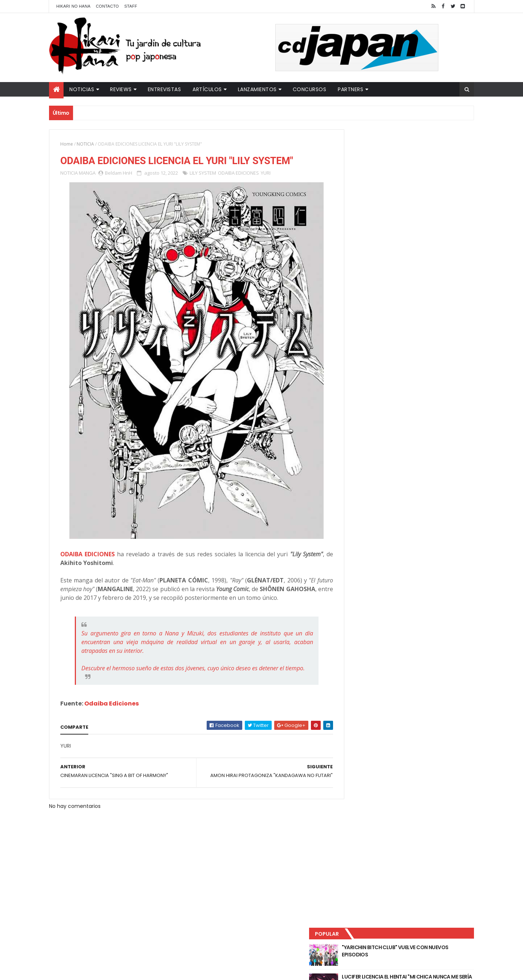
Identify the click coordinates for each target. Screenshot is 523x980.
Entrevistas (165, 89)
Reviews (121, 89)
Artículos (207, 89)
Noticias (82, 89)
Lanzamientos (257, 89)
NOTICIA (85, 144)
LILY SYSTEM (203, 174)
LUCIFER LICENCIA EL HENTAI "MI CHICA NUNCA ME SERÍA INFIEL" (420, 182)
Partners (350, 89)
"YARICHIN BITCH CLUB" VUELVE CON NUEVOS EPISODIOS (418, 153)
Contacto (107, 6)
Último (375, 240)
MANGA (87, 174)
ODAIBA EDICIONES (238, 174)
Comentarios (441, 240)
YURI (266, 174)
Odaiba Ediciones (112, 722)
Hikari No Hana (73, 6)
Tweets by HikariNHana (371, 283)
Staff (131, 6)
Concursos (310, 89)
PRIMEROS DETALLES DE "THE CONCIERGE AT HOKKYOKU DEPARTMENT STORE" (423, 211)
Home (67, 144)
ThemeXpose (177, 970)
